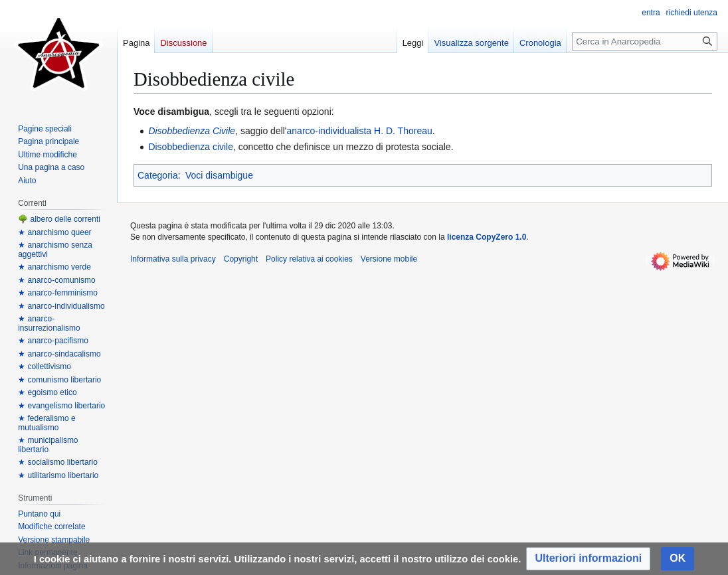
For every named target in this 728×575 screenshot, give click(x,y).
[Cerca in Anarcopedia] (645, 41)
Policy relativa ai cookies (309, 259)
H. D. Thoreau (403, 131)
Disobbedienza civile (191, 147)
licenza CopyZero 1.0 (487, 237)
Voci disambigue (219, 175)
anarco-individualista (329, 131)
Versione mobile (389, 259)
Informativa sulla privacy (173, 259)
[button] (588, 559)
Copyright (241, 259)
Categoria (158, 175)
